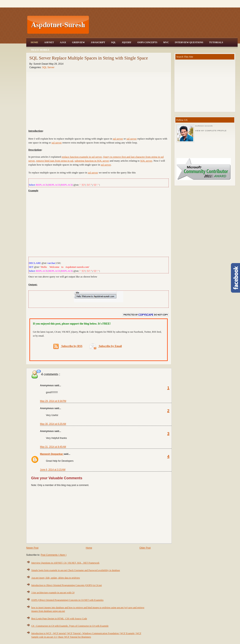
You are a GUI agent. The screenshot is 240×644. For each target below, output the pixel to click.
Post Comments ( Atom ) (54, 555)
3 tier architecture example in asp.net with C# (53, 593)
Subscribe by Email (106, 346)
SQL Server (48, 67)
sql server (118, 139)
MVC (166, 42)
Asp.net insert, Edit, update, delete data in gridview (56, 578)
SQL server (146, 161)
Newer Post (32, 548)
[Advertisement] (164, 25)
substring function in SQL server (92, 161)
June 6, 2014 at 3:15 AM (53, 470)
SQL (113, 42)
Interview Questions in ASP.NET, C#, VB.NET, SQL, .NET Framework (65, 563)
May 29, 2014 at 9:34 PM (53, 401)
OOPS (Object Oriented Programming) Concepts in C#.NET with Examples (67, 600)
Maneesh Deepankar (52, 454)
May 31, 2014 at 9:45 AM (53, 447)
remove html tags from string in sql (55, 161)
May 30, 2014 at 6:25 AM (53, 424)
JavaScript (98, 42)
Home (35, 42)
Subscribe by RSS (68, 346)
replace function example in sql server (82, 157)
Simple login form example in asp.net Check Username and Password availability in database (76, 570)
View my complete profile (211, 131)
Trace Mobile (40, 50)
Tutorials (216, 42)
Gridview (79, 42)
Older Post (145, 548)
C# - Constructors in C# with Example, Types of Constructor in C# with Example (70, 626)
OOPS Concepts (147, 42)
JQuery (127, 42)
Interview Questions (189, 42)
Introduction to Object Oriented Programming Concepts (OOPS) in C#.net (67, 585)
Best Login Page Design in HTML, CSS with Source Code (59, 619)
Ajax (63, 42)
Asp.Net (49, 42)
